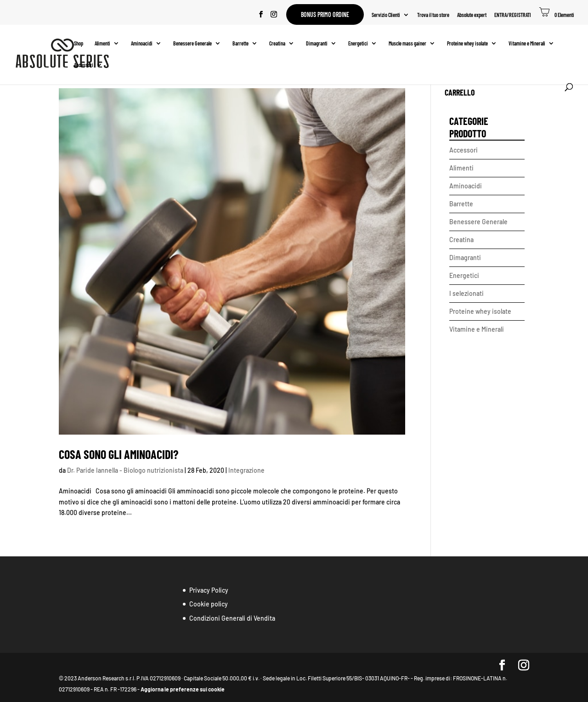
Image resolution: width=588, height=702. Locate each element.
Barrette (240, 43)
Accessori (84, 65)
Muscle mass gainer (407, 43)
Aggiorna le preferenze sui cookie (183, 689)
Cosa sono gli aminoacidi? (119, 454)
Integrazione (246, 470)
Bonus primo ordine (325, 14)
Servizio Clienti (386, 15)
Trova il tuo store (433, 15)
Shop (79, 43)
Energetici (358, 43)
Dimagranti (317, 43)
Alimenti (102, 43)
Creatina (277, 43)
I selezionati (466, 293)
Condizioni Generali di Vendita (232, 618)
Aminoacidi (142, 43)
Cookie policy (209, 604)
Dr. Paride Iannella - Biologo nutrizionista (125, 470)
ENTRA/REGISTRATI (513, 15)
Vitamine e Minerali (527, 43)
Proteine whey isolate (467, 43)
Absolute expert (472, 15)
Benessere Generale (192, 43)
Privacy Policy (209, 590)
